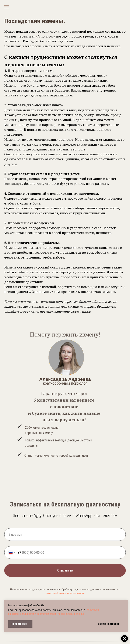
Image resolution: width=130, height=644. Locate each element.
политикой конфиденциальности (65, 593)
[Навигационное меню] (7, 7)
